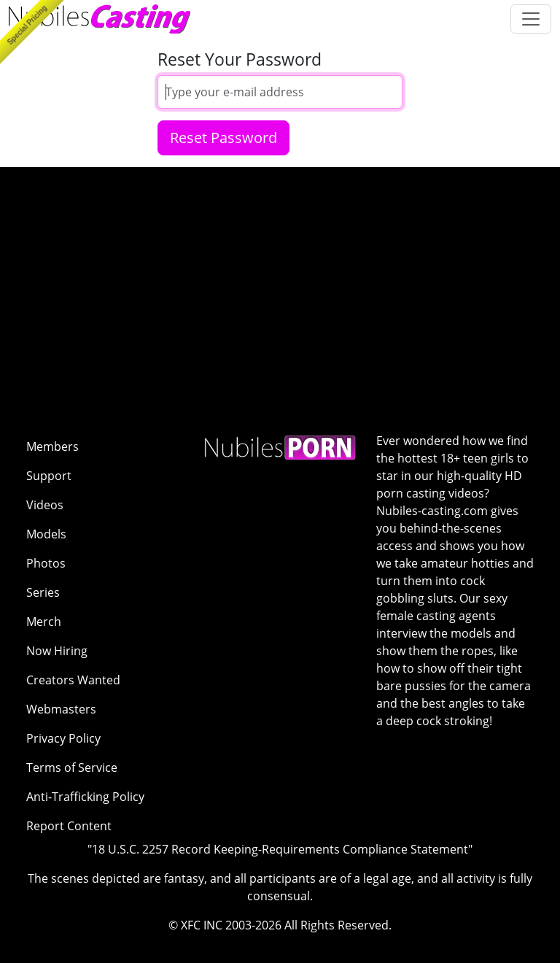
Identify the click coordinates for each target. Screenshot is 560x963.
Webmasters (61, 709)
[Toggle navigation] (531, 19)
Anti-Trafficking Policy (85, 797)
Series (43, 592)
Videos (45, 505)
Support (49, 476)
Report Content (69, 826)
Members (52, 446)
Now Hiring (57, 651)
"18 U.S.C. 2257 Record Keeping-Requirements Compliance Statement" (280, 849)
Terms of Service (72, 767)
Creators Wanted (73, 680)
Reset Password (223, 138)
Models (46, 534)
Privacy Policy (63, 738)
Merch (44, 622)
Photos (46, 563)
